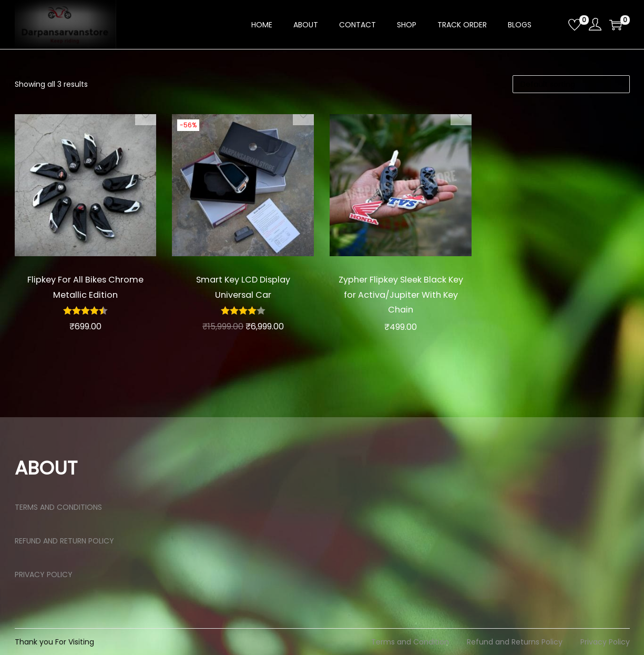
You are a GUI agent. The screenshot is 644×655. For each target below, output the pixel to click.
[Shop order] (571, 84)
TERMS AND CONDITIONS (58, 507)
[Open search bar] (556, 24)
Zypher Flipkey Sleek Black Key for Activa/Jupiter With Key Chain (401, 294)
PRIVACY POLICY (44, 575)
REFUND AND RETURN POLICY (64, 541)
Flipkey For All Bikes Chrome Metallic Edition (85, 287)
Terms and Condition (410, 642)
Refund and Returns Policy (515, 642)
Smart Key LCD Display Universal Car (243, 287)
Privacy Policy (605, 642)
